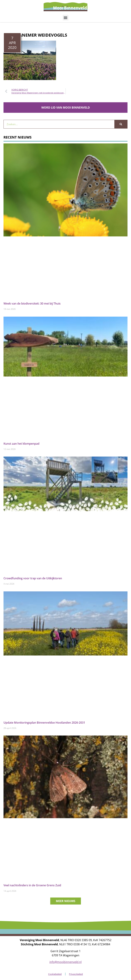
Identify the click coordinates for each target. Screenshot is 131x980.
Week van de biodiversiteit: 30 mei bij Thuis (32, 303)
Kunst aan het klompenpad (21, 444)
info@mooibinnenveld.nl (65, 962)
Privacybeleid (76, 974)
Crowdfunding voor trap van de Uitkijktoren (33, 578)
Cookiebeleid (55, 974)
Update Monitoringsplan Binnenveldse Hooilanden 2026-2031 (44, 723)
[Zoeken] (121, 124)
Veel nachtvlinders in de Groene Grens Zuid (32, 885)
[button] (66, 18)
